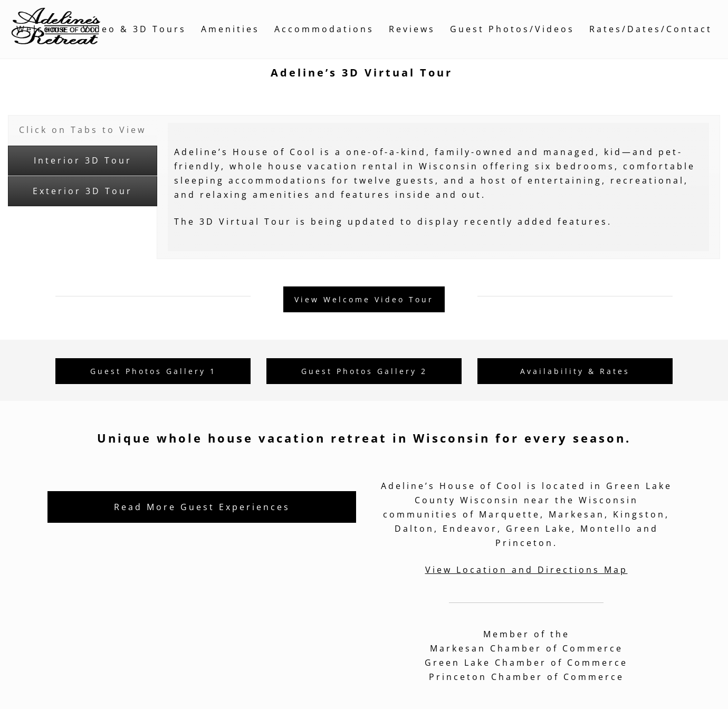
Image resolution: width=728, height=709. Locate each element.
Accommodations (324, 29)
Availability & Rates (575, 371)
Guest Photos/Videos (512, 29)
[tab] (83, 130)
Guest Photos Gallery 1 (153, 371)
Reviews (412, 29)
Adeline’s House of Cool (452, 486)
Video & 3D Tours (135, 29)
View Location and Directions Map (526, 570)
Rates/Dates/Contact (651, 29)
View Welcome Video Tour (364, 299)
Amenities (230, 29)
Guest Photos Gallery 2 (364, 371)
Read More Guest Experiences (202, 507)
